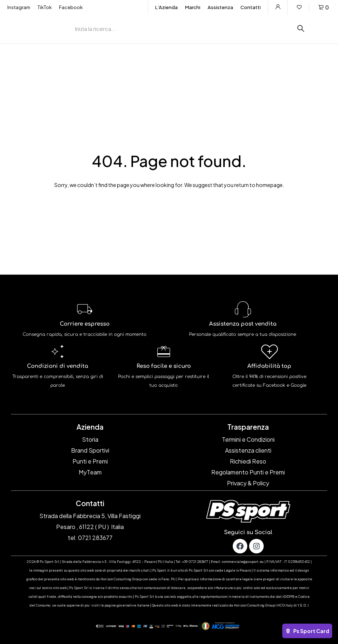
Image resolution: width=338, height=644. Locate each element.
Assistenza (220, 7)
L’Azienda (166, 7)
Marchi (193, 7)
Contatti (251, 7)
